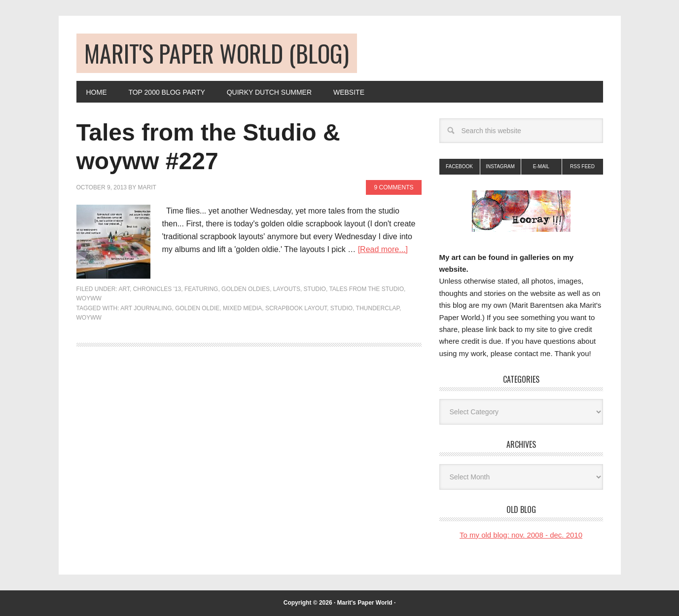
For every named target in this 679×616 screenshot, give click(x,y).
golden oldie (197, 308)
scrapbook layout (296, 308)
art (124, 289)
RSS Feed (582, 166)
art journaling (146, 308)
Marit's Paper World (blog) (217, 53)
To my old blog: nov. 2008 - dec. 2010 (521, 535)
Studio (315, 289)
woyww (89, 298)
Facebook (459, 166)
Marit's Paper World (365, 603)
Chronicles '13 (157, 289)
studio (341, 308)
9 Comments (393, 187)
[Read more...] (383, 249)
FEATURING (201, 289)
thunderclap (378, 308)
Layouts (287, 289)
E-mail (541, 166)
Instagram (500, 166)
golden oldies (246, 289)
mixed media (242, 308)
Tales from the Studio (366, 289)
